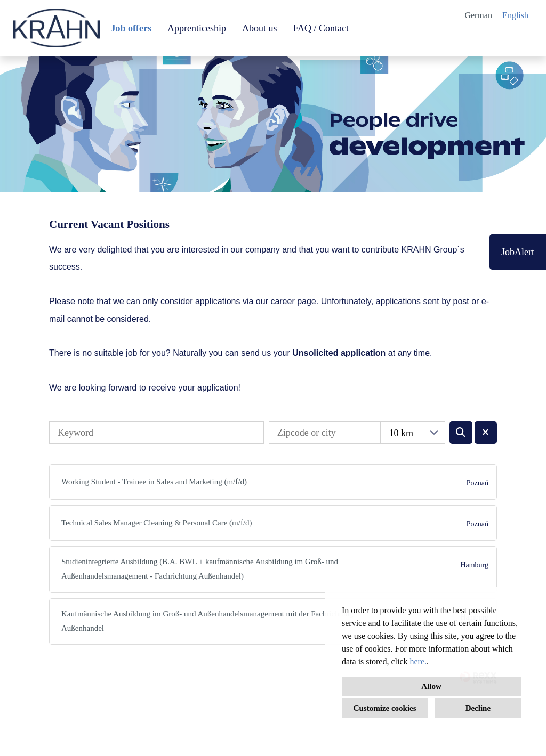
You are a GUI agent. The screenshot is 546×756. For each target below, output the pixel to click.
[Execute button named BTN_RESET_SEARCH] (486, 433)
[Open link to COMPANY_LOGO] (57, 28)
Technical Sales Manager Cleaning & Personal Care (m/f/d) (157, 523)
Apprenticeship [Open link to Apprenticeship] (197, 28)
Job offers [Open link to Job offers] (131, 28)
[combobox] (413, 433)
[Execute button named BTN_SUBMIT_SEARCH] (461, 433)
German (478, 15)
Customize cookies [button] (385, 708)
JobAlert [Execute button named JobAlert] (518, 252)
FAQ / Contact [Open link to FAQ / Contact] (321, 28)
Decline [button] (478, 708)
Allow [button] (431, 686)
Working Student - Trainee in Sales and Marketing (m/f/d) (154, 482)
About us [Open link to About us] (260, 28)
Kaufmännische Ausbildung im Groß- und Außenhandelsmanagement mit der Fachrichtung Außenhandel (207, 621)
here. (419, 661)
